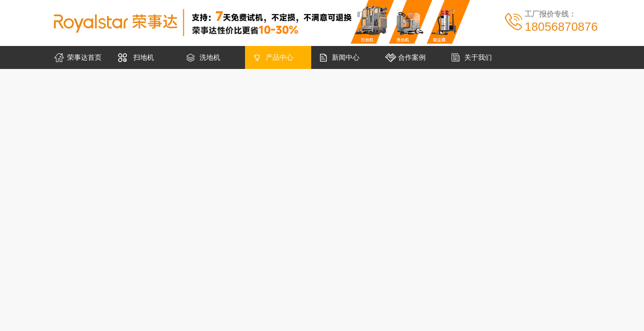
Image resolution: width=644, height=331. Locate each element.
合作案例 (412, 57)
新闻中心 (346, 57)
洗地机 (210, 57)
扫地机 (144, 57)
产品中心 (279, 57)
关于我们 (478, 57)
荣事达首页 (84, 57)
